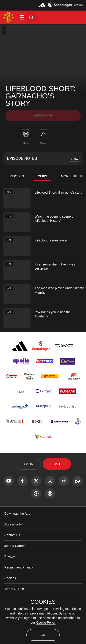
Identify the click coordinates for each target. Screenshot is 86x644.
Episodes (16, 176)
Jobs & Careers (15, 546)
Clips (43, 176)
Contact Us (12, 535)
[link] (43, 134)
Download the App (17, 514)
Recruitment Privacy (19, 567)
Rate (26, 143)
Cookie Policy (46, 622)
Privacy (10, 557)
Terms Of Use (14, 589)
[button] (22, 17)
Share (43, 143)
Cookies (10, 578)
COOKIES (43, 602)
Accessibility (13, 524)
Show (74, 159)
